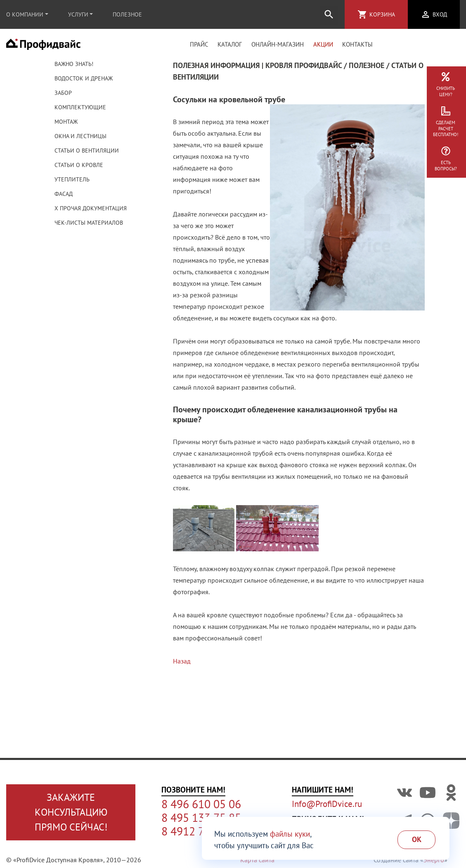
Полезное (127, 14)
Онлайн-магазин (278, 47)
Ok (417, 839)
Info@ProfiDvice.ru (327, 804)
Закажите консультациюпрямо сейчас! (71, 812)
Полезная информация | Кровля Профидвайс (257, 70)
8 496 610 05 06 (201, 804)
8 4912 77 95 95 (201, 831)
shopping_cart (362, 14)
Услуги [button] (78, 14)
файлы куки (290, 834)
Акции (323, 47)
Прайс (199, 47)
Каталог (230, 47)
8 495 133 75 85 (201, 818)
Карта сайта (257, 860)
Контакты (357, 47)
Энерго (434, 860)
